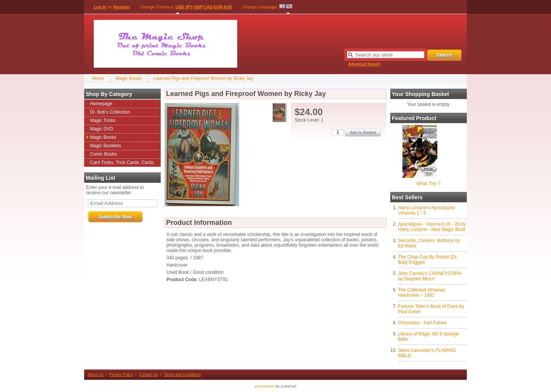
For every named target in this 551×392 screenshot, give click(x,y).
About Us (95, 375)
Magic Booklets (105, 146)
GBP (198, 7)
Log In (100, 7)
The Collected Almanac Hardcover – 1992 (421, 293)
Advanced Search (364, 64)
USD (180, 7)
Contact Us (148, 375)
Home (98, 78)
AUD (228, 7)
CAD (208, 7)
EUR (218, 7)
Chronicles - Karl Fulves (422, 323)
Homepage (101, 104)
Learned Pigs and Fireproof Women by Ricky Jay (203, 78)
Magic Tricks (103, 120)
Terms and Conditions (182, 375)
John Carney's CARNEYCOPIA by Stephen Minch (430, 276)
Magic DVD (102, 129)
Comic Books (104, 154)
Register (122, 7)
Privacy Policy (121, 375)
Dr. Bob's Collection (110, 112)
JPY (189, 7)
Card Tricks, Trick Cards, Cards (122, 163)
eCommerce (265, 386)
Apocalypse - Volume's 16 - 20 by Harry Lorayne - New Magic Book (432, 227)
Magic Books (129, 78)
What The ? (429, 184)
